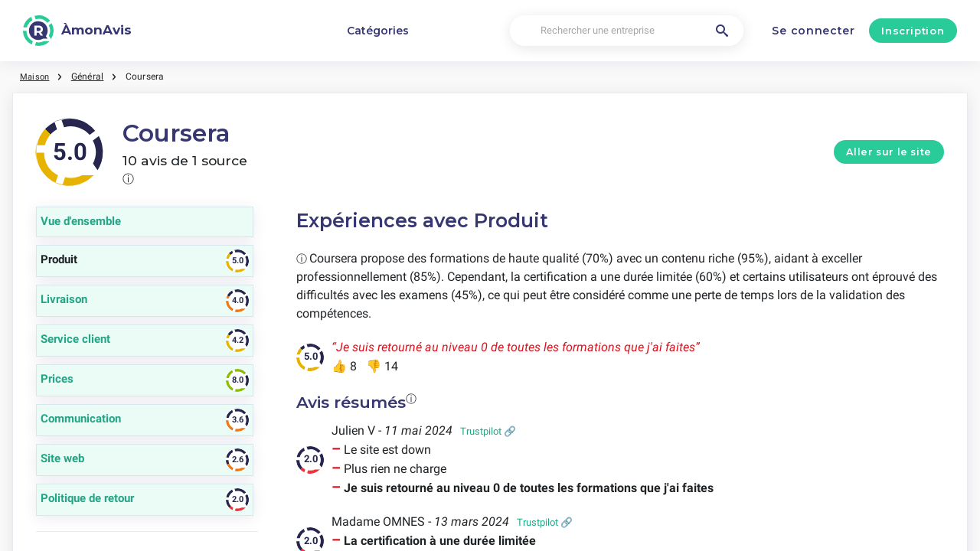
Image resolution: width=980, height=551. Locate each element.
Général (90, 77)
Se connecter (813, 31)
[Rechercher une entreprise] (627, 31)
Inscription (913, 31)
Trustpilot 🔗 (488, 431)
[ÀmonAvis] (77, 31)
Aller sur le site (889, 152)
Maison (36, 77)
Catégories (378, 31)
